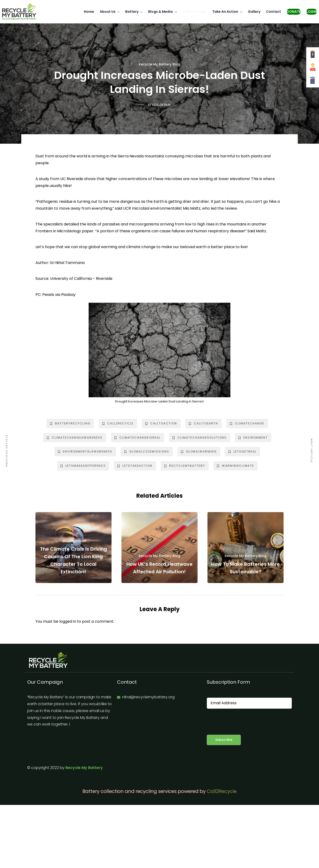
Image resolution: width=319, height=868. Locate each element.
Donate (294, 12)
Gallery (254, 12)
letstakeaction (135, 466)
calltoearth (203, 423)
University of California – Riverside (81, 279)
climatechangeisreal (138, 438)
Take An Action (225, 12)
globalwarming (199, 451)
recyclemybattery (185, 466)
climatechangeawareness (75, 438)
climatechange (247, 423)
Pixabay (68, 295)
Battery (132, 12)
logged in (68, 621)
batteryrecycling (70, 423)
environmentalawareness (85, 451)
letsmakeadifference (83, 466)
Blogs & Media (160, 12)
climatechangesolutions (200, 438)
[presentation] (243, 722)
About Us (108, 12)
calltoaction (161, 423)
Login (312, 12)
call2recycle (118, 423)
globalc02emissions (147, 451)
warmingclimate (235, 466)
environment (253, 438)
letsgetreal (243, 451)
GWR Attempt (194, 12)
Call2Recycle (222, 791)
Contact (274, 12)
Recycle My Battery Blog (159, 64)
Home (89, 12)
